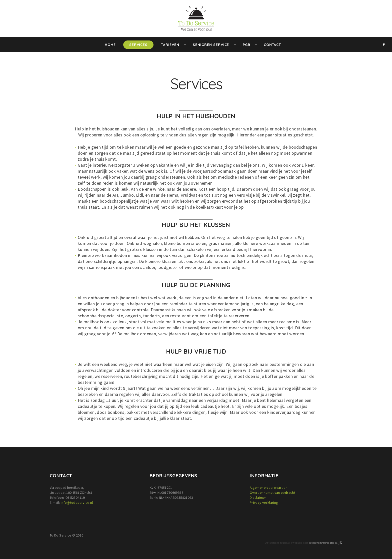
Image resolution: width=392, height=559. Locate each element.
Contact (272, 45)
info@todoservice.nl (77, 503)
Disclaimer (258, 498)
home (110, 45)
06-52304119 (75, 498)
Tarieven (170, 45)
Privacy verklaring (264, 503)
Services (138, 45)
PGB (246, 45)
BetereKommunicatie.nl (323, 543)
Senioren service (211, 45)
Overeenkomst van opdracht (272, 493)
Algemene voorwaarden (269, 488)
